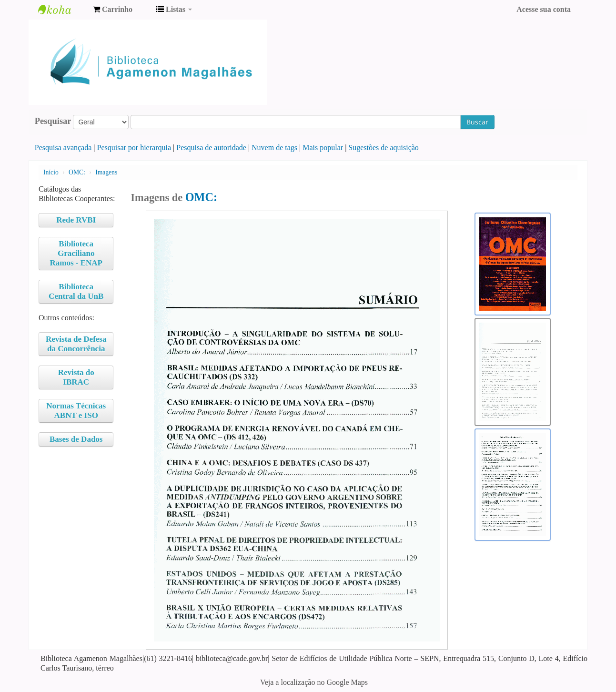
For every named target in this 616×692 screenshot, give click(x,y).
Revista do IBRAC (76, 377)
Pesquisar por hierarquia (134, 148)
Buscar (477, 122)
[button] (113, 10)
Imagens (106, 172)
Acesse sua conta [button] (544, 9)
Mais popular (323, 148)
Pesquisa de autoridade (211, 148)
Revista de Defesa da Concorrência (76, 344)
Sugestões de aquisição (384, 148)
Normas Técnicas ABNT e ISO (76, 411)
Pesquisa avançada (63, 148)
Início (51, 172)
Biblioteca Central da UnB (76, 291)
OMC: (77, 172)
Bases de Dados (76, 439)
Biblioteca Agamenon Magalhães (62, 10)
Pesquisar (53, 121)
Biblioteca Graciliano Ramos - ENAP (76, 253)
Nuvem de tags (274, 148)
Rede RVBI (76, 220)
